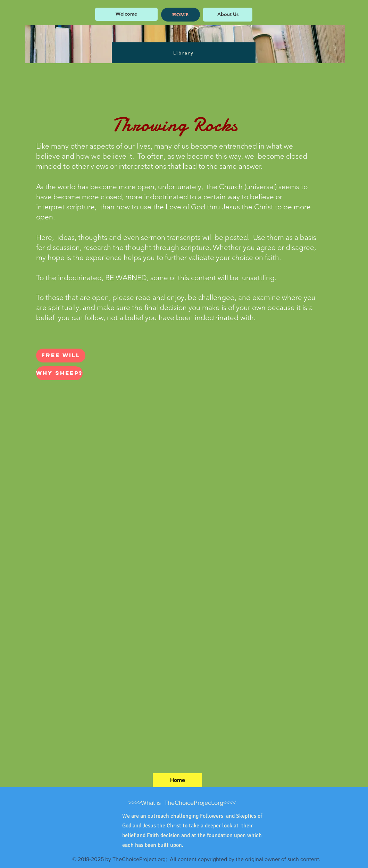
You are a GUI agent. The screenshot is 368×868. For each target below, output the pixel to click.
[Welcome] (126, 14)
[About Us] (228, 15)
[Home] (177, 780)
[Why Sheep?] (59, 373)
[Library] (184, 53)
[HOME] (181, 15)
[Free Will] (61, 356)
